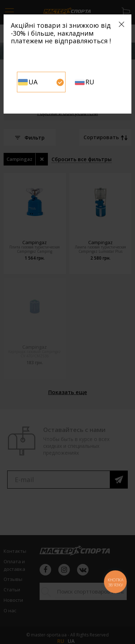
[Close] (121, 24)
